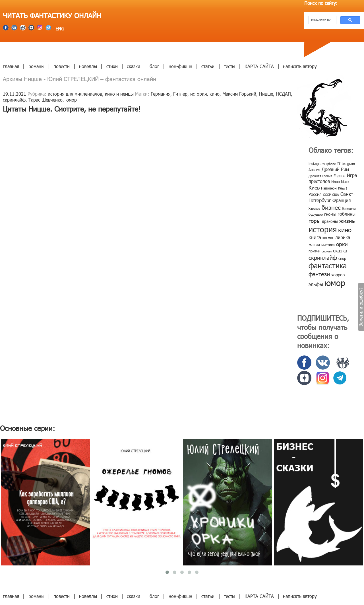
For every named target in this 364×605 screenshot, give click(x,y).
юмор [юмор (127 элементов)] (335, 283)
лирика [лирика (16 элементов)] (343, 237)
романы (36, 66)
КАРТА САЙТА (259, 66)
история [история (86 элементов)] (323, 229)
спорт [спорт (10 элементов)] (343, 258)
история (198, 94)
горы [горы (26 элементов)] (315, 220)
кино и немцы (119, 94)
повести (62, 66)
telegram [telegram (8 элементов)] (348, 164)
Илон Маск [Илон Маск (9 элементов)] (340, 182)
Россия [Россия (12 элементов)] (315, 194)
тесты (229, 66)
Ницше (266, 94)
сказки (134, 66)
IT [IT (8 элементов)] (339, 164)
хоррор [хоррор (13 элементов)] (338, 275)
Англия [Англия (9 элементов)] (314, 170)
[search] (322, 20)
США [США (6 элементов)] (336, 195)
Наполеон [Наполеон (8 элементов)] (329, 188)
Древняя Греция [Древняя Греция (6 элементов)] (320, 176)
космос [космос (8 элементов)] (328, 238)
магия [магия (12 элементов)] (314, 244)
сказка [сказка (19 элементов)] (340, 250)
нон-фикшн (180, 66)
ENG (59, 29)
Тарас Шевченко (45, 100)
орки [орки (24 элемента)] (342, 244)
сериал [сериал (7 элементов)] (327, 251)
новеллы (88, 66)
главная (11, 66)
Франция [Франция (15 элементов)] (342, 200)
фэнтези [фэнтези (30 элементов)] (319, 274)
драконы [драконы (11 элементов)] (330, 221)
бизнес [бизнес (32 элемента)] (331, 207)
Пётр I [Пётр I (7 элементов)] (343, 188)
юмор (71, 100)
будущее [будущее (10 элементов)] (316, 214)
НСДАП (283, 94)
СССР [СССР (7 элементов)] (327, 195)
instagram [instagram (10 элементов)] (317, 164)
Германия (161, 94)
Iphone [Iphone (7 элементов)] (331, 164)
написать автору (300, 66)
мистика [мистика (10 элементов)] (328, 245)
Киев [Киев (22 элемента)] (314, 187)
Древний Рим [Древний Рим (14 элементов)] (335, 169)
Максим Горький (239, 94)
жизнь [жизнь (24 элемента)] (347, 220)
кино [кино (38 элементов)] (345, 230)
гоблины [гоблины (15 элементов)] (347, 214)
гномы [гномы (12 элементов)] (330, 214)
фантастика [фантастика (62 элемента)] (328, 266)
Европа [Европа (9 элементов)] (340, 176)
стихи (112, 66)
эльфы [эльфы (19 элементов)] (316, 284)
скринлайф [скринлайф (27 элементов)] (323, 257)
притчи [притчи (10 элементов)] (314, 251)
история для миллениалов (75, 94)
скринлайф (14, 100)
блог (154, 66)
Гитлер (180, 94)
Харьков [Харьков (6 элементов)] (314, 208)
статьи (208, 66)
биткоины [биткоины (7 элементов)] (349, 208)
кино (215, 94)
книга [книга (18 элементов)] (315, 237)
